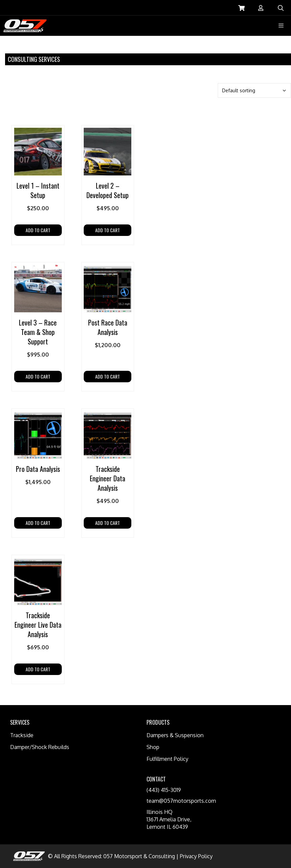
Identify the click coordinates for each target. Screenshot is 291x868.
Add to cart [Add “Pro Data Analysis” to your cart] (38, 523)
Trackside (22, 735)
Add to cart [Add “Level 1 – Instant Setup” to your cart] (38, 230)
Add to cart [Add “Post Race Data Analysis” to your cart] (108, 376)
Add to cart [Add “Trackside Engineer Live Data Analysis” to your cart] (38, 669)
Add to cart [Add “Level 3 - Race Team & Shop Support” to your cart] (38, 376)
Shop (153, 747)
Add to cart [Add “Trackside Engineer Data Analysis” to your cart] (108, 523)
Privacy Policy (196, 856)
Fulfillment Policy (167, 759)
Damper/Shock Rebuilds (40, 747)
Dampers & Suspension (175, 735)
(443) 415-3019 (164, 790)
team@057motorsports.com (181, 801)
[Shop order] (254, 90)
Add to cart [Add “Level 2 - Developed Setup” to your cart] (108, 230)
